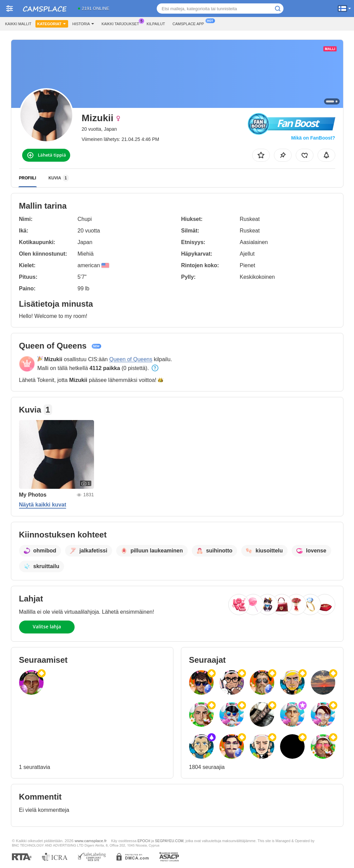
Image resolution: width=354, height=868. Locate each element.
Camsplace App (190, 23)
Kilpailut (156, 24)
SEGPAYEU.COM (169, 841)
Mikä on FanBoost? (313, 138)
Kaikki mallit (18, 24)
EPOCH (144, 841)
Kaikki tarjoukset (122, 23)
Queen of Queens (131, 359)
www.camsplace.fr (91, 841)
